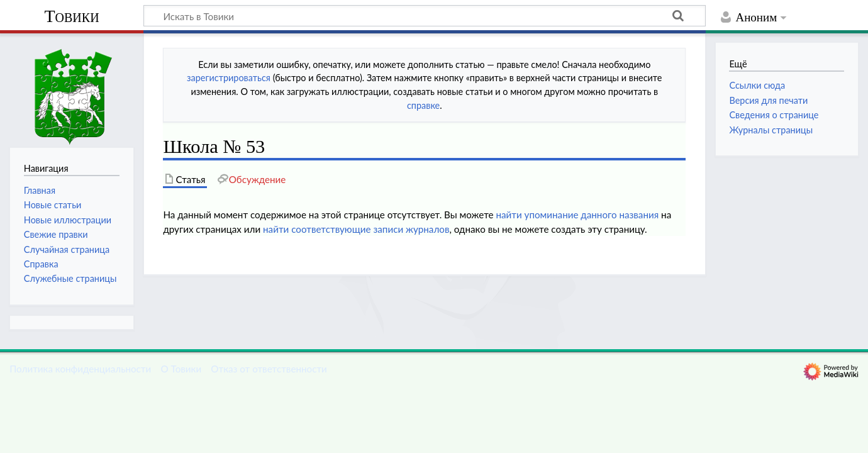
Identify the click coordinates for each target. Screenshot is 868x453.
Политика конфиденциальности (80, 369)
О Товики (181, 369)
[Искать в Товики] (425, 16)
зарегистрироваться (229, 78)
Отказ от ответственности (269, 369)
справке (423, 105)
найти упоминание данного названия (577, 215)
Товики (71, 16)
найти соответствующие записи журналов (356, 229)
